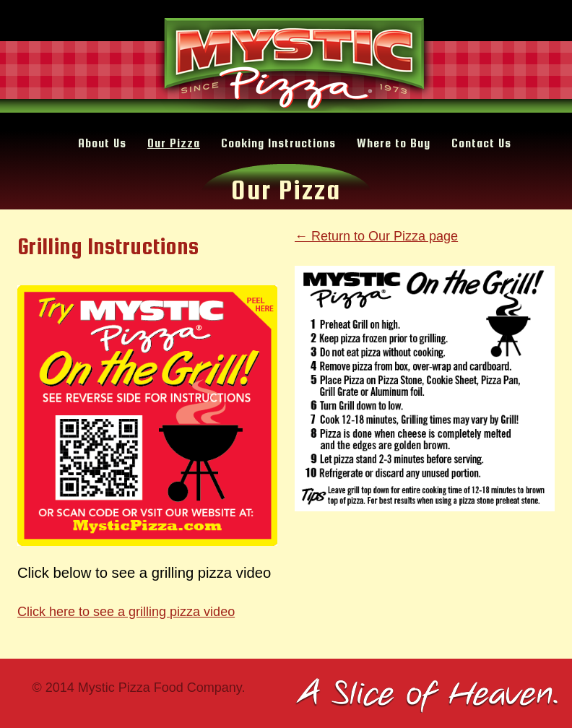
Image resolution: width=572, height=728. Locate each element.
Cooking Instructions (278, 143)
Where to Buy (394, 143)
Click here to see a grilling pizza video (126, 612)
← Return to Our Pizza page (376, 236)
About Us (102, 143)
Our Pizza (174, 143)
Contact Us (481, 143)
